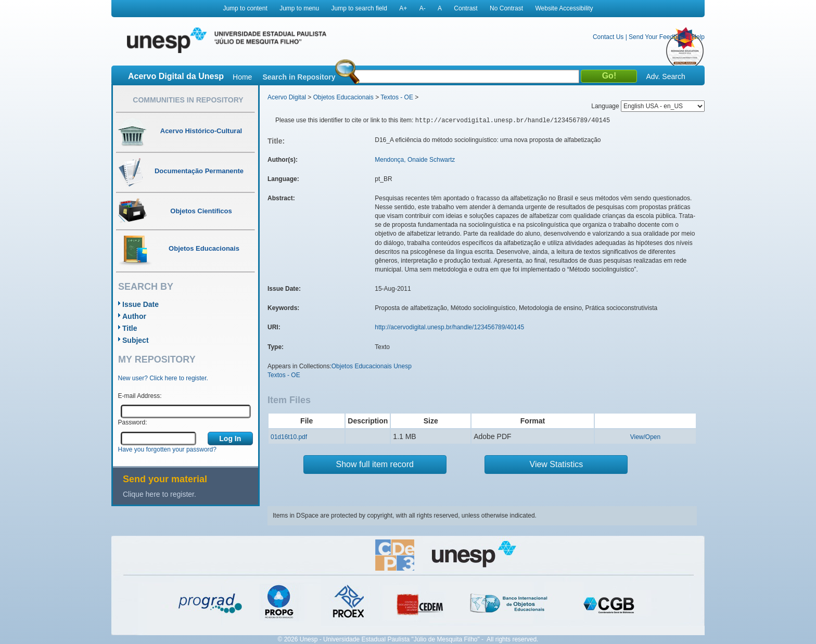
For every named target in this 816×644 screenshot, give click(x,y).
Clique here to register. (160, 494)
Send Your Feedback (658, 37)
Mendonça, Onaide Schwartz (415, 160)
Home (242, 77)
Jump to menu (299, 8)
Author (134, 316)
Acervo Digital (287, 97)
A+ (403, 8)
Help (698, 37)
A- (423, 8)
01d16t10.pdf (289, 437)
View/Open (645, 437)
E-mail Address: (140, 396)
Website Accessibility (564, 8)
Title (130, 328)
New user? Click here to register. (163, 378)
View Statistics (557, 464)
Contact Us (608, 37)
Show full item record (375, 464)
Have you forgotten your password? (167, 449)
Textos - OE (397, 97)
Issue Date (141, 304)
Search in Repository (299, 77)
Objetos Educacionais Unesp (372, 366)
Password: (133, 422)
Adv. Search (665, 76)
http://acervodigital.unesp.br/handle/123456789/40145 (449, 327)
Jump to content (245, 8)
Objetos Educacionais (343, 97)
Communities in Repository (188, 100)
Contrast (466, 8)
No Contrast (506, 8)
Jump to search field (359, 8)
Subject (136, 340)
